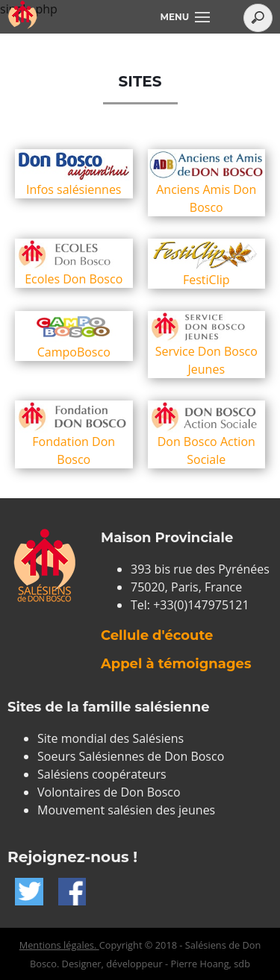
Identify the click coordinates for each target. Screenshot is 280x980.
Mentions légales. (59, 945)
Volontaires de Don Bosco (109, 792)
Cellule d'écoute (157, 635)
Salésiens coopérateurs (102, 774)
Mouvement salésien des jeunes (126, 810)
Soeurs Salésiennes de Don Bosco (131, 756)
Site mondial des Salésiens (111, 738)
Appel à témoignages (176, 664)
